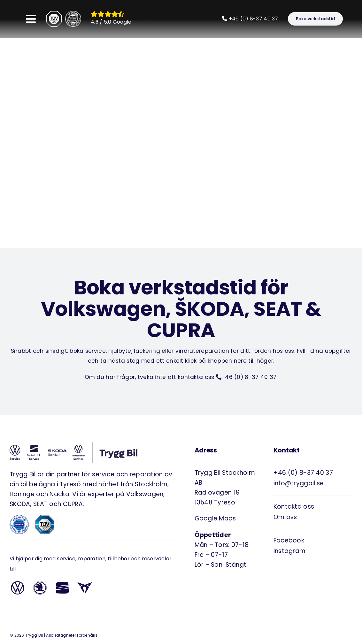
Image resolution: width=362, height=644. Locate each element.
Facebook (289, 540)
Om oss (285, 517)
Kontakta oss (294, 507)
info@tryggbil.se (299, 483)
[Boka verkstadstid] (315, 19)
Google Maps (215, 518)
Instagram (290, 551)
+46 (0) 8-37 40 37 (250, 19)
